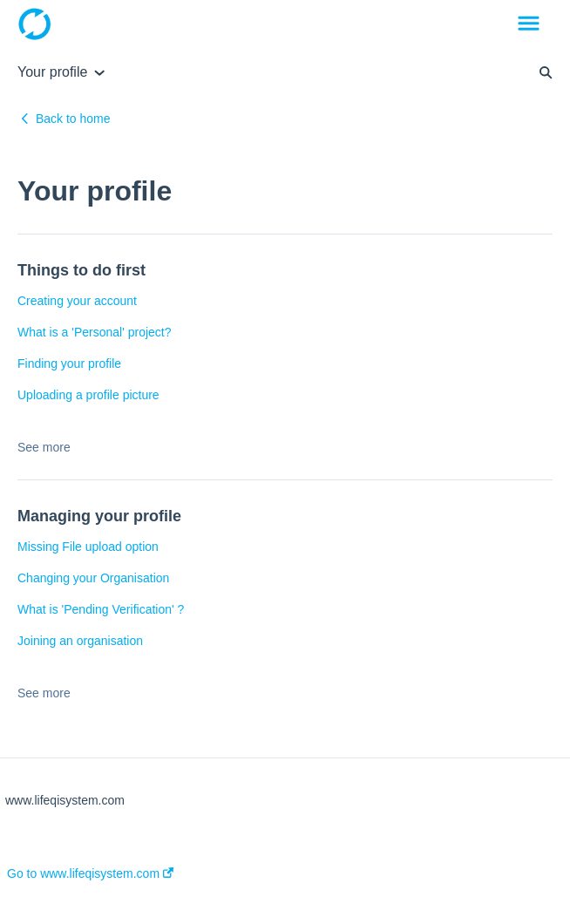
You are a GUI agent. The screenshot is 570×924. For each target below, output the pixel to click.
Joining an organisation (80, 641)
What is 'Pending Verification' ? (101, 609)
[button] (529, 24)
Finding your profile (69, 363)
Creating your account (77, 301)
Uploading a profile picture (88, 395)
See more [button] (44, 447)
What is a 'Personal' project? (95, 332)
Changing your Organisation (93, 578)
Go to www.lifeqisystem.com (90, 873)
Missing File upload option (88, 547)
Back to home (73, 119)
